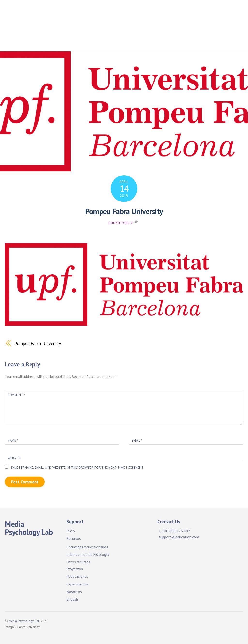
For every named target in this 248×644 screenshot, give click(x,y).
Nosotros (74, 592)
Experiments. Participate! (97, 41)
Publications (148, 27)
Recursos (74, 539)
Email (137, 440)
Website (15, 458)
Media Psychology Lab (24, 621)
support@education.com (179, 537)
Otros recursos (78, 562)
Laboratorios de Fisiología (88, 554)
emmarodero (119, 223)
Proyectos (83, 27)
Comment (16, 395)
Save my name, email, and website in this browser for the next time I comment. (78, 468)
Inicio (99, 12)
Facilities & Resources (185, 12)
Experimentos (78, 584)
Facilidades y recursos (134, 12)
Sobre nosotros (172, 41)
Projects (224, 12)
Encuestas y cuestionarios (87, 547)
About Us (140, 41)
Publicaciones (114, 27)
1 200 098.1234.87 (174, 531)
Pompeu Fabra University (124, 211)
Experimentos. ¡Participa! (193, 27)
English (72, 599)
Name (13, 440)
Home (79, 12)
